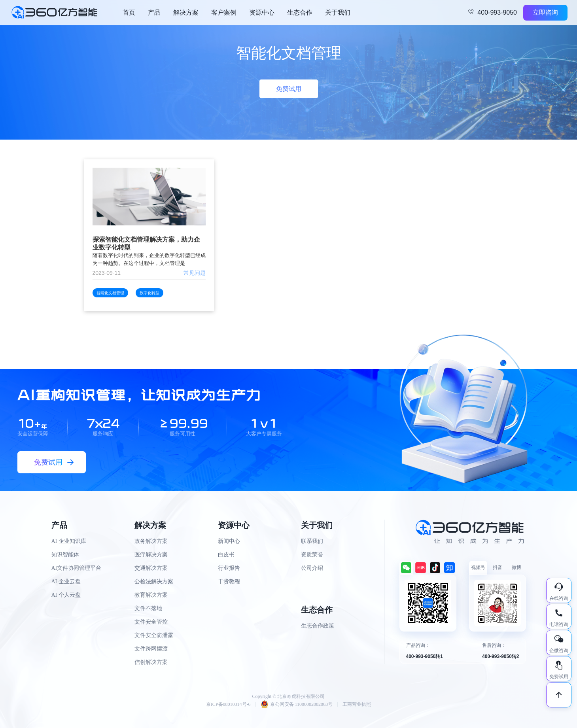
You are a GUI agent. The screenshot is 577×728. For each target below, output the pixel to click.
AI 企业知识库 (69, 541)
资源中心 (262, 12)
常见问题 (195, 273)
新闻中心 (229, 541)
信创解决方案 (151, 662)
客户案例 (224, 12)
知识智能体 (65, 555)
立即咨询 (545, 12)
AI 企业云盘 (66, 581)
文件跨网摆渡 (151, 649)
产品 (154, 12)
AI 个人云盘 (66, 595)
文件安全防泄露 (154, 635)
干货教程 (229, 581)
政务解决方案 (151, 541)
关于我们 (338, 12)
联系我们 (312, 541)
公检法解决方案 (154, 581)
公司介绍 (312, 568)
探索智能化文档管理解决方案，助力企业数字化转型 (146, 243)
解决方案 (186, 12)
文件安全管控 (151, 622)
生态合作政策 (318, 626)
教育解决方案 (151, 595)
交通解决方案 (151, 568)
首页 (129, 12)
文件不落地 (148, 608)
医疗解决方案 (151, 555)
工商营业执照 (357, 704)
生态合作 (300, 12)
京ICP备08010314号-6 (228, 704)
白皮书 (226, 555)
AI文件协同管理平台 (77, 568)
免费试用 (289, 89)
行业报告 (229, 568)
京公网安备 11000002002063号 (297, 704)
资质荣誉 (312, 555)
